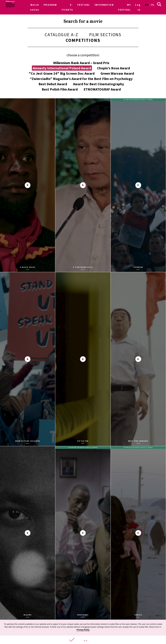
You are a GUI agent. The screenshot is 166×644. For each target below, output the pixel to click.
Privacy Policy (83, 630)
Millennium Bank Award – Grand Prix (81, 63)
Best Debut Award (53, 84)
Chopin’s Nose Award (113, 68)
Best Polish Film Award (60, 89)
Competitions (83, 40)
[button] (83, 640)
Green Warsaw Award (117, 73)
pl (153, 5)
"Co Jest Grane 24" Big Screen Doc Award (62, 73)
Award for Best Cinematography (98, 84)
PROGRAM (50, 5)
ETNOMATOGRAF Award (102, 89)
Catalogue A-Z (61, 35)
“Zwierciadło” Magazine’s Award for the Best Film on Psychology (81, 79)
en (147, 5)
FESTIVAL (84, 5)
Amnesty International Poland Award (62, 68)
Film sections (105, 35)
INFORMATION (104, 5)
